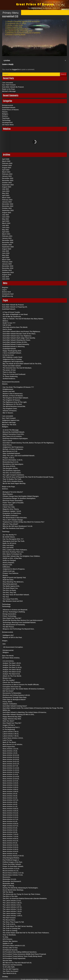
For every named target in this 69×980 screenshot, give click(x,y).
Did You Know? (8, 691)
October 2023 (7, 183)
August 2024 (7, 168)
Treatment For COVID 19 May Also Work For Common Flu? (23, 522)
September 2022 (8, 210)
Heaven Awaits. (8, 505)
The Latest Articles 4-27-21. (12, 907)
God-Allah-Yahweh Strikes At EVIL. (15, 342)
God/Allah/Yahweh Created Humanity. (16, 344)
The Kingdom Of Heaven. (12, 400)
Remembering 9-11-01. (11, 462)
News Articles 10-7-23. (11, 766)
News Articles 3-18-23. (11, 787)
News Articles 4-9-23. (10, 804)
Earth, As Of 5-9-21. (10, 543)
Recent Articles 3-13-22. (11, 869)
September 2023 (8, 185)
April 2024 (6, 170)
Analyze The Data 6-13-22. (12, 672)
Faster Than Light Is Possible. (13, 503)
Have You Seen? (8, 721)
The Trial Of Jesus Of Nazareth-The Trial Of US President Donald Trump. (28, 477)
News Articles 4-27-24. (11, 800)
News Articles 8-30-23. (11, 839)
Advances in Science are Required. (15, 610)
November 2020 (8, 243)
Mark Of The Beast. (9, 742)
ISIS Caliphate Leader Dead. (13, 357)
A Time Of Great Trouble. (11, 312)
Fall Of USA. (7, 325)
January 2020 (7, 264)
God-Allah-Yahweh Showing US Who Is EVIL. (19, 714)
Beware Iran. (7, 678)
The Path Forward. (9, 918)
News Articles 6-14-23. (11, 817)
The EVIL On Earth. (9, 590)
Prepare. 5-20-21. (9, 458)
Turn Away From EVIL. (11, 599)
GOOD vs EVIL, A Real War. (12, 558)
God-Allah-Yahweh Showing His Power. (17, 340)
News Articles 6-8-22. (10, 832)
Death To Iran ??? (9, 323)
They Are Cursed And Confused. (14, 374)
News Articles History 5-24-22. (13, 856)
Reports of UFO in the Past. (12, 637)
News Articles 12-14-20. (11, 777)
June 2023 (6, 191)
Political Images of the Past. (13, 862)
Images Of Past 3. (9, 725)
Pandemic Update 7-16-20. (12, 511)
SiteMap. (5, 977)
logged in (16, 69)
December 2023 (8, 178)
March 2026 (6, 161)
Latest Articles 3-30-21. (11, 734)
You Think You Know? (10, 971)
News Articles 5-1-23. (10, 806)
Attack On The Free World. (12, 676)
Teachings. (6, 118)
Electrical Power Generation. (13, 501)
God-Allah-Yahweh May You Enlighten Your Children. (21, 556)
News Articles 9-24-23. (11, 851)
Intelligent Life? (8, 635)
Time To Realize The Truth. (12, 479)
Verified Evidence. (9, 379)
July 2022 (6, 215)
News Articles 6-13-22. (11, 815)
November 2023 (8, 180)
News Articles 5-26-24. (11, 811)
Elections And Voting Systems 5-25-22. (16, 695)
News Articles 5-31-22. (11, 813)
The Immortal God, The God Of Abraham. (17, 368)
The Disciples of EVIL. (10, 468)
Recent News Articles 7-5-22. (13, 875)
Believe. (6, 321)
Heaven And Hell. (9, 391)
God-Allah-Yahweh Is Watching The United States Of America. (25, 712)
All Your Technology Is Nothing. (14, 612)
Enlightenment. (8, 389)
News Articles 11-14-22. (11, 768)
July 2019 (6, 277)
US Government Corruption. (13, 647)
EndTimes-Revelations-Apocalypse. (15, 438)
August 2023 (7, 187)
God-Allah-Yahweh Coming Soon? (15, 706)
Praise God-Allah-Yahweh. (12, 864)
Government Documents (11, 382)
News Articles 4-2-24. (10, 798)
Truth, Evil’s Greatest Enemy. (13, 481)
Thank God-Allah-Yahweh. (12, 366)
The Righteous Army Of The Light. (15, 402)
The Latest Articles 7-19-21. (12, 911)
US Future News (8, 125)
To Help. (6, 937)
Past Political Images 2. (11, 860)
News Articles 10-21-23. (11, 764)
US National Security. (10, 950)
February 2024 (7, 174)
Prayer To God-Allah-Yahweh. (13, 866)
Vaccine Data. (7, 961)
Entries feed (6, 292)
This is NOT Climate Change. (13, 520)
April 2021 (6, 232)
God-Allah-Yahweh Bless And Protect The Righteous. (22, 332)
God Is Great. (7, 329)
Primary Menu (11, 13)
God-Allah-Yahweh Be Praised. (13, 87)
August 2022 (7, 213)
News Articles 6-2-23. (10, 821)
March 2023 (6, 198)
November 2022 (8, 206)
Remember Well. (9, 884)
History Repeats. (9, 563)
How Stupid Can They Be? (12, 618)
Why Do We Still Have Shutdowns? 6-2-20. (18, 526)
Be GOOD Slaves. (9, 537)
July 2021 (6, 225)
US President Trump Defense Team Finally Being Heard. (22, 956)
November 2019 (8, 268)
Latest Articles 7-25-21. (11, 736)
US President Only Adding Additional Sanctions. (20, 952)
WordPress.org (7, 296)
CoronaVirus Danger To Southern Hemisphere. (19, 498)
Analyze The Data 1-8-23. (11, 665)
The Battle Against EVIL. (11, 586)
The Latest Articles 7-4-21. (12, 913)
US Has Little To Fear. (10, 948)
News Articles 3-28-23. (11, 792)
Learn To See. (8, 740)
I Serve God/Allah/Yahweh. (12, 353)
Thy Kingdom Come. (10, 409)
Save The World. (8, 656)
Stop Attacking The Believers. (13, 582)
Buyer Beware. (8, 494)
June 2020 (6, 253)
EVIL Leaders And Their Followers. (15, 550)
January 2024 (7, 176)
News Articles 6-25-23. (11, 824)
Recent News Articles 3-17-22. (13, 873)
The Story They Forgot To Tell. (13, 922)
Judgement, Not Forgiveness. (13, 361)
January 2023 (7, 202)
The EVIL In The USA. (10, 896)
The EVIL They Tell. (9, 593)
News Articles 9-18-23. (11, 849)
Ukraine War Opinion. (10, 941)
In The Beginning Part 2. (11, 727)
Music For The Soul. (9, 425)
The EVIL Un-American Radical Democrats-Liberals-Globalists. (25, 898)
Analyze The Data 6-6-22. (11, 674)
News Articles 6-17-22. (11, 819)
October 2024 (7, 165)
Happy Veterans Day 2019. (12, 719)
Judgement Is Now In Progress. (14, 569)
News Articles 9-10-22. (11, 845)
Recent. (5, 575)
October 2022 (7, 208)
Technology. (6, 120)
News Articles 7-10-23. (11, 834)
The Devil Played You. (10, 588)
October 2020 (7, 245)
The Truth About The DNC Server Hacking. (18, 926)
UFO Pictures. (8, 939)
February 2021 (7, 236)
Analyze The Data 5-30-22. (12, 670)
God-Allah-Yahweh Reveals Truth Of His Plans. (19, 334)
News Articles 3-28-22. (11, 789)
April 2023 (6, 195)
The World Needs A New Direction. (15, 518)
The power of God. (9, 370)
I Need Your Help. (9, 507)
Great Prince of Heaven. (11, 110)
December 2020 (8, 240)
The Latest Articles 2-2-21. (12, 901)
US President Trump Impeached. (14, 958)
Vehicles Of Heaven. (10, 411)
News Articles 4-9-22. (10, 802)
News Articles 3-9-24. (10, 796)
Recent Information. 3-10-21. (13, 460)
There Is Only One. (9, 372)
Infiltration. (7, 567)
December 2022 (8, 204)
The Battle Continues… (11, 516)
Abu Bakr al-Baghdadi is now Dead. (15, 314)
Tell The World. (8, 892)
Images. (5, 641)
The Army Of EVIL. (9, 466)
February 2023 (7, 200)
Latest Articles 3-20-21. (11, 732)
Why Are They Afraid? (10, 524)
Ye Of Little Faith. (9, 967)
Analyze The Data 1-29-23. (12, 663)
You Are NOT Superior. (11, 969)
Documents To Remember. (12, 693)
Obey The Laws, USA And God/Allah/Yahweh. (19, 456)
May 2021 (5, 230)
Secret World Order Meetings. (13, 890)
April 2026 (6, 159)
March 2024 (6, 172)
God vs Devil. (7, 441)
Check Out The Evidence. (12, 682)
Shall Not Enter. (8, 580)
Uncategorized (7, 122)
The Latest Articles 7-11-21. (12, 909)
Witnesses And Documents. (13, 965)
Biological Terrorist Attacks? (13, 492)
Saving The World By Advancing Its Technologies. (20, 888)
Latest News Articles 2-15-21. (13, 738)
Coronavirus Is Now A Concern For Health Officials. (21, 685)
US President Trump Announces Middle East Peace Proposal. (24, 954)
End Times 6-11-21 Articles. (12, 436)
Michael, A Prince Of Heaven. (13, 396)
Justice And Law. (9, 571)
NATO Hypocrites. (9, 747)
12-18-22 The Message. (11, 430)
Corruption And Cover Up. (12, 687)
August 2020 (7, 249)
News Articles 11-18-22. (11, 772)
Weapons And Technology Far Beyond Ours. (18, 629)
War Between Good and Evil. (13, 601)
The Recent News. (9, 920)
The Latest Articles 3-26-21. (12, 903)
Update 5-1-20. (8, 943)
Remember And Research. (12, 881)
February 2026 (7, 163)
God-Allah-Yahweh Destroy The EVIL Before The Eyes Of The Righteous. (28, 443)
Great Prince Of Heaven (35, 4)
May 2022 (5, 219)
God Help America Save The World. (15, 327)
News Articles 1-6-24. (10, 753)
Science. (5, 116)
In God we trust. (8, 355)
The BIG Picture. (9, 627)
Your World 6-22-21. (10, 973)
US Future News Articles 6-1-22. (14, 946)
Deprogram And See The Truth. (14, 541)
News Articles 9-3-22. (10, 854)
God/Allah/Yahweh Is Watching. (14, 346)
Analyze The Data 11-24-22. (12, 667)
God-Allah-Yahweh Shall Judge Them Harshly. (19, 338)
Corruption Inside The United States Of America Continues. (24, 689)
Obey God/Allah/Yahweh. (11, 453)
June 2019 (6, 279)
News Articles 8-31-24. (11, 841)
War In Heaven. (8, 413)
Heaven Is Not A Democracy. (13, 394)
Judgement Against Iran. (11, 420)
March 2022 (6, 223)
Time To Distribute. (9, 935)
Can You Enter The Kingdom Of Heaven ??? (18, 387)
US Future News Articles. (11, 658)
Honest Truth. (7, 565)
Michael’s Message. (9, 91)
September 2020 (8, 247)
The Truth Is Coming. (10, 931)
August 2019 (7, 275)
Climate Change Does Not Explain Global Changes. (21, 496)
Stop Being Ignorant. (10, 584)
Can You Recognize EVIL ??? (13, 539)
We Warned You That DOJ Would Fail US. (17, 963)
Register (5, 288)
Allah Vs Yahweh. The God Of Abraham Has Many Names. (23, 319)
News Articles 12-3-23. (11, 781)
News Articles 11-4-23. (11, 774)
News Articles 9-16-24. (11, 847)
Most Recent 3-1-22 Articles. (13, 744)
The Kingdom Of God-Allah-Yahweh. (16, 398)
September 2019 (8, 272)
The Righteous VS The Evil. (12, 404)
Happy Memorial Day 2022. (12, 717)
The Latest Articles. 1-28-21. (13, 916)
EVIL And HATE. (8, 545)
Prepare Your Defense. (11, 573)
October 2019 (7, 270)
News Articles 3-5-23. (10, 794)
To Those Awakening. (10, 376)
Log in (4, 290)
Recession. (7, 877)
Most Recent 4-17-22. (10, 451)
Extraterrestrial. (8, 105)
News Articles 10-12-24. (11, 755)
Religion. (5, 114)
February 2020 (7, 262)
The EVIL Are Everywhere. (12, 473)
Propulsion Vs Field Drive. (12, 513)
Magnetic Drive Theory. (11, 509)
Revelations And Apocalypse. (13, 464)
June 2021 (6, 228)
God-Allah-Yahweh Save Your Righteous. (17, 336)
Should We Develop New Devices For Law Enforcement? (23, 620)
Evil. (4, 644)
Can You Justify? (9, 680)
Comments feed (8, 294)
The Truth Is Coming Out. (12, 928)
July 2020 (6, 251)
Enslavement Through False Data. (15, 697)
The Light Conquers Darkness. (14, 475)
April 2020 (6, 257)
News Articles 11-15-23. (11, 770)
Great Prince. (7, 445)
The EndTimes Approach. (12, 471)
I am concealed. (8, 83)
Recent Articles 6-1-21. (11, 871)
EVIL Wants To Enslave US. (12, 554)
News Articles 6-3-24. (10, 828)
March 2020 (6, 260)
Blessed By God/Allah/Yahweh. (14, 432)
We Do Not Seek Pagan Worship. (14, 483)
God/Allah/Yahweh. (9, 108)
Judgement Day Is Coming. (12, 359)
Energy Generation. (10, 614)
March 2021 (6, 234)
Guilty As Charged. (9, 560)
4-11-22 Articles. (8, 661)
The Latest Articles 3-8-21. (12, 905)
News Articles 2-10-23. (11, 783)
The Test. (6, 597)
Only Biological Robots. (11, 858)
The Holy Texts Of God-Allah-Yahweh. (16, 595)
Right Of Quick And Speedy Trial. (14, 578)
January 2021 (7, 238)
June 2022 (6, 217)
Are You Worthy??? (10, 535)
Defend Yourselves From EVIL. (14, 434)
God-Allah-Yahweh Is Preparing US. (15, 307)
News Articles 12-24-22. (11, 779)
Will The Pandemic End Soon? (13, 528)
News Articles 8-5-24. (10, 843)
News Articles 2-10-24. (11, 785)
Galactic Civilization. (10, 704)
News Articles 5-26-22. (11, 809)
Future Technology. (10, 616)
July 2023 (6, 189)
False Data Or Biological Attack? (14, 700)
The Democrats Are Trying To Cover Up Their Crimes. (22, 894)
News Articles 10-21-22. (11, 762)
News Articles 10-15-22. (11, 759)
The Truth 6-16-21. (9, 924)
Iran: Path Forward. (9, 85)
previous (7, 60)
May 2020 (5, 255)
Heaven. (5, 112)
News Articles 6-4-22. (10, 830)
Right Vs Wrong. (9, 886)
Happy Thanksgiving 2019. (12, 351)
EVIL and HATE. (8, 548)
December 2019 (8, 266)
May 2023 (5, 193)
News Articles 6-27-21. (11, 826)
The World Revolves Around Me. (14, 406)
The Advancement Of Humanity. (14, 625)
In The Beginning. (9, 729)
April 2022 (6, 221)
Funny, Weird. (8, 702)
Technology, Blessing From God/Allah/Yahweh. (19, 622)
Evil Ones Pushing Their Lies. (13, 552)
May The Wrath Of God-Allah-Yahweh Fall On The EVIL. (22, 364)
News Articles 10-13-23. (11, 757)
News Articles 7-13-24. (11, 836)
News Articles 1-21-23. (11, 749)
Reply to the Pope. (9, 89)
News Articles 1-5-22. (10, 751)
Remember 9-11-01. (10, 879)
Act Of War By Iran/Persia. (12, 317)
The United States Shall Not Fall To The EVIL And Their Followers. (26, 933)
